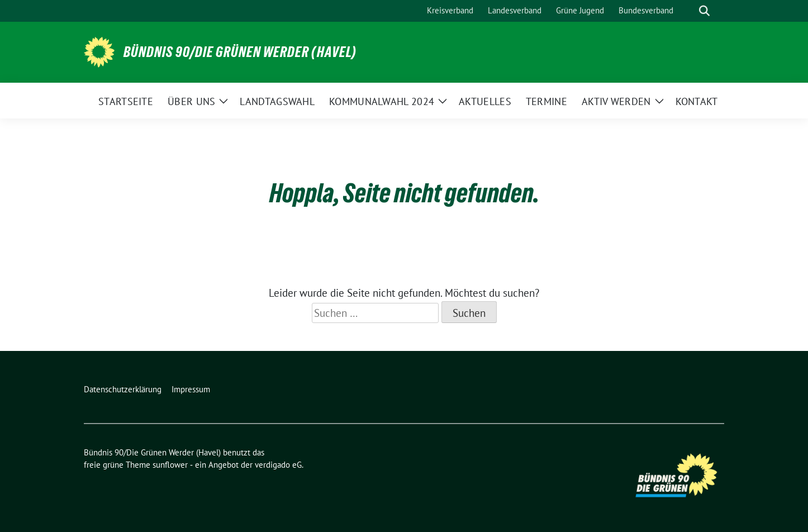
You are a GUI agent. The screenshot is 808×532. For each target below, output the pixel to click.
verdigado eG (278, 465)
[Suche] (688, 11)
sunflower (170, 465)
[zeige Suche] (704, 11)
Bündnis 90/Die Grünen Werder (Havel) (240, 52)
